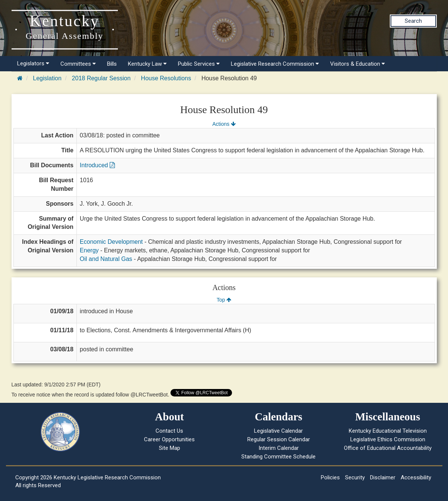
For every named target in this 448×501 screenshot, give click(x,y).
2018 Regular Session (101, 78)
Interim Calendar (279, 448)
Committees (78, 64)
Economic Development (111, 242)
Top (224, 300)
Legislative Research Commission (275, 64)
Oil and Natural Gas (106, 259)
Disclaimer (383, 477)
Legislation (47, 78)
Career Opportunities (169, 439)
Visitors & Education (358, 64)
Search (413, 21)
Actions (224, 124)
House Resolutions (166, 78)
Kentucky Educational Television (388, 431)
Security (355, 477)
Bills (112, 64)
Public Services (199, 64)
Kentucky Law (147, 64)
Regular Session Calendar (279, 439)
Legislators (33, 63)
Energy (89, 250)
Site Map (170, 448)
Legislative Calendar (278, 431)
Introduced (97, 165)
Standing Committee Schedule (278, 457)
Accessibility (416, 477)
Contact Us (169, 431)
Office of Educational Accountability (388, 448)
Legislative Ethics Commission (388, 439)
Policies (330, 477)
